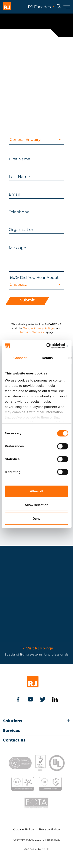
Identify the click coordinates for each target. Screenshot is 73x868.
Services (12, 731)
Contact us (14, 740)
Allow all (36, 491)
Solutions (13, 721)
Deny (36, 519)
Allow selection (36, 505)
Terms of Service (31, 332)
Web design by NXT (35, 849)
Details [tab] (47, 358)
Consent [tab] (20, 358)
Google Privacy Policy (38, 328)
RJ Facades (41, 7)
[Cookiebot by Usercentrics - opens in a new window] (52, 346)
